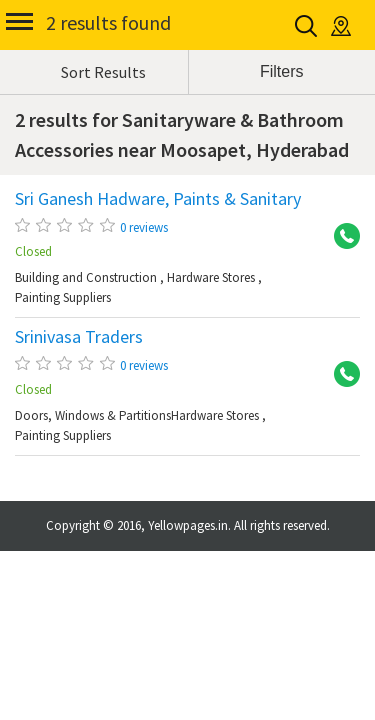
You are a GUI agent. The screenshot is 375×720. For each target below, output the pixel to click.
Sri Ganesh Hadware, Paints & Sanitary (158, 199)
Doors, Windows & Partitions (93, 415)
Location (342, 26)
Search (307, 26)
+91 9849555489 (340, 237)
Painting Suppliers (63, 297)
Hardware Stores (211, 277)
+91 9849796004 (340, 375)
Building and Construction (86, 277)
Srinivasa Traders (79, 337)
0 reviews (144, 227)
